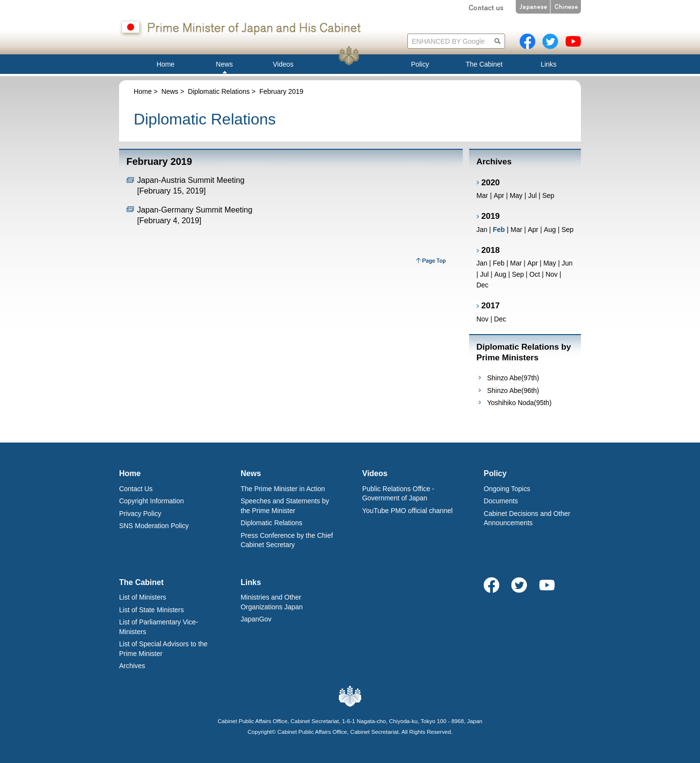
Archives (132, 666)
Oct (535, 274)
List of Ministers (143, 597)
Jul (532, 195)
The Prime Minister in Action (283, 489)
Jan (482, 230)
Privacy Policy (140, 514)
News (170, 91)
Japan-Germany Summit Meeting (195, 210)
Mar (482, 195)
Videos (375, 473)
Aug (550, 230)
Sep (548, 195)
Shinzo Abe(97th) (513, 378)
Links (251, 582)
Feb (499, 263)
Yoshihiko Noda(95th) (519, 403)
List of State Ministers (151, 610)
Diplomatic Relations (219, 91)
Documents (501, 501)
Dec (482, 285)
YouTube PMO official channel (407, 511)
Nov (551, 274)
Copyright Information (151, 501)
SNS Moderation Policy (154, 526)
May (516, 195)
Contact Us (136, 489)
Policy (495, 473)
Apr (499, 195)
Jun (567, 263)
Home (143, 91)
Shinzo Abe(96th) (513, 390)
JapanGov (256, 619)
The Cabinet (141, 582)
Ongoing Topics (507, 489)
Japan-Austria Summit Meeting (191, 180)
